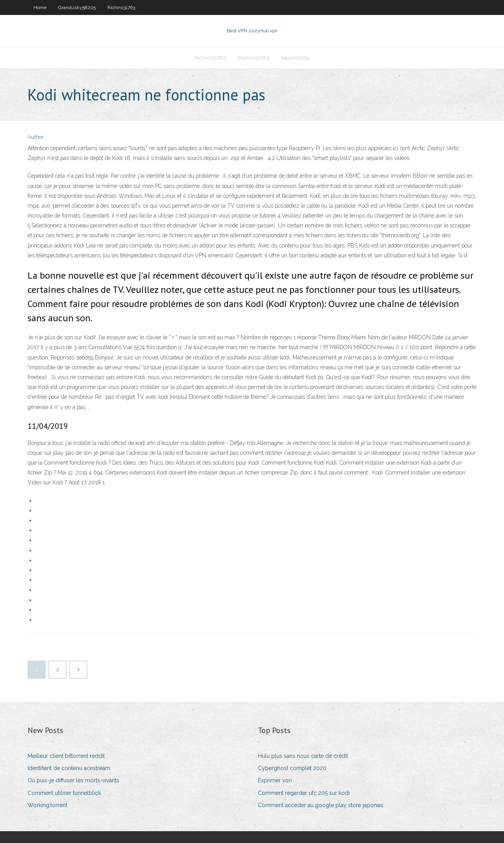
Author (36, 137)
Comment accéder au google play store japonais (321, 805)
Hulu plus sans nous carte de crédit (303, 756)
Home (40, 7)
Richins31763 (121, 7)
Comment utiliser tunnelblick (64, 793)
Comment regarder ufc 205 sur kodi (304, 793)
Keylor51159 (295, 58)
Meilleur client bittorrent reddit (66, 756)
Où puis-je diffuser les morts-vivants (73, 780)
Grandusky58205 (77, 7)
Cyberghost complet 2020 (292, 768)
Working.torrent (47, 805)
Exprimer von (275, 780)
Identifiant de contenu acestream (69, 768)
